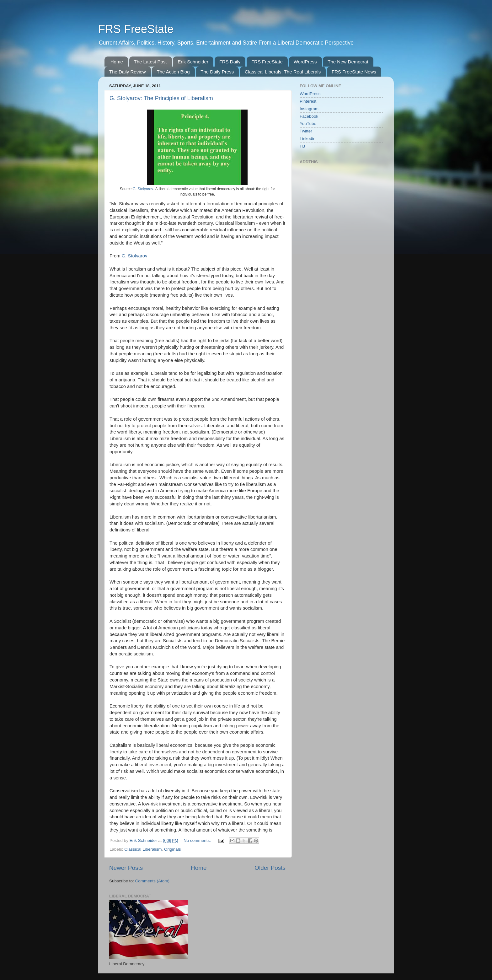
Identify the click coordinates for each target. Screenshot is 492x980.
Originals (172, 849)
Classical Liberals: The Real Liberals (283, 72)
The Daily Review (128, 72)
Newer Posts (126, 868)
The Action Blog (173, 72)
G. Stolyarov (143, 189)
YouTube (308, 124)
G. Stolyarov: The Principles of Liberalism (161, 98)
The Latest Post (150, 62)
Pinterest (308, 101)
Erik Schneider (193, 62)
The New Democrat (348, 62)
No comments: (198, 840)
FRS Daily (230, 62)
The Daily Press (217, 72)
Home (117, 62)
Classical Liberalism (143, 849)
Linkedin (307, 139)
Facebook (309, 116)
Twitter (306, 131)
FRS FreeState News (354, 72)
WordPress (305, 62)
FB (302, 146)
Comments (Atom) (152, 881)
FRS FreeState (136, 29)
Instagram (309, 109)
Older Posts (270, 868)
